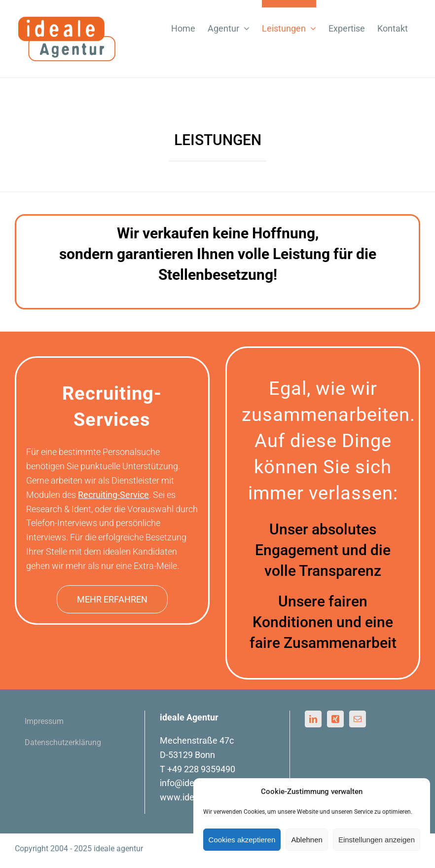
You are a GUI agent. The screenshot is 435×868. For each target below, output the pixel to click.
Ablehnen (307, 840)
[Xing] (335, 719)
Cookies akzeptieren (242, 840)
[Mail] (358, 719)
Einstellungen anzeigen (377, 840)
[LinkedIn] (313, 719)
